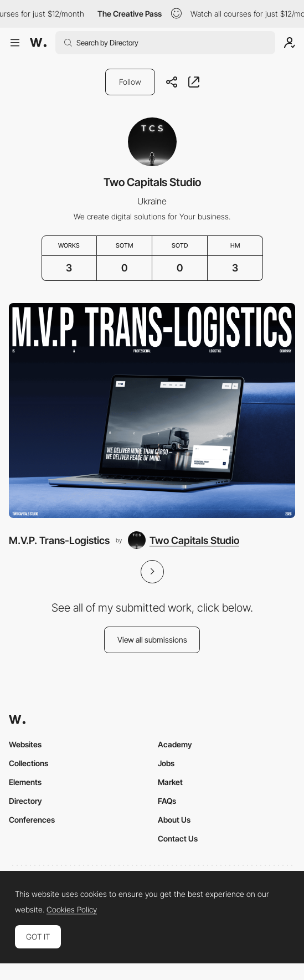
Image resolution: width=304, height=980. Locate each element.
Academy (175, 744)
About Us (174, 820)
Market (170, 782)
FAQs (167, 801)
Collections (29, 763)
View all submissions (152, 640)
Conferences (32, 820)
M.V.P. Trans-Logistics (59, 540)
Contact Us (178, 838)
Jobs (166, 763)
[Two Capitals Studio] (184, 540)
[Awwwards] (38, 43)
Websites (25, 744)
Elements (25, 782)
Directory (25, 801)
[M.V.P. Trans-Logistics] (152, 411)
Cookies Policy (72, 910)
